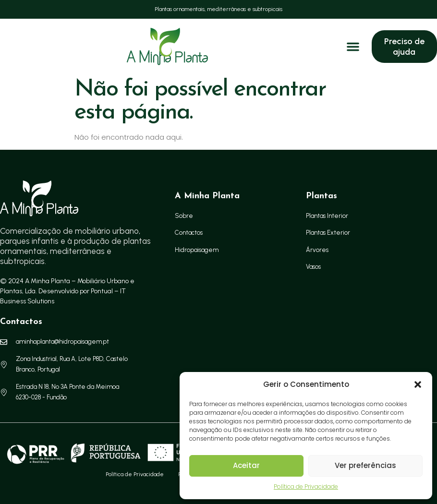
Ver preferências (365, 465)
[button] (418, 384)
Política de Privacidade (306, 486)
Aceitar (246, 465)
